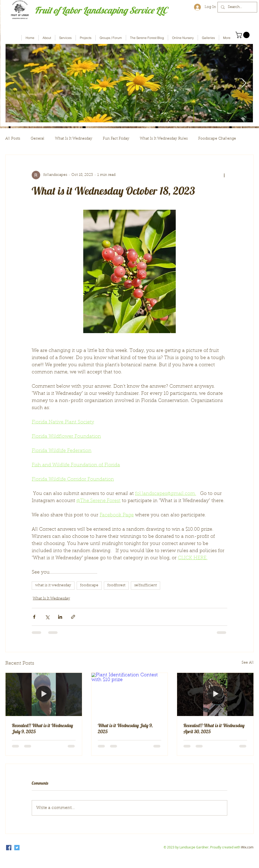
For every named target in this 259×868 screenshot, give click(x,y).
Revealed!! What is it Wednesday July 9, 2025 (42, 728)
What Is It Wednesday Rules (164, 139)
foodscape (89, 585)
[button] (243, 35)
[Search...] (237, 7)
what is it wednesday (53, 585)
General (38, 139)
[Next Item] (244, 83)
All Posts (13, 139)
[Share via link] (73, 617)
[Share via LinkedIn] (60, 617)
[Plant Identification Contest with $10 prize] (130, 694)
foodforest (116, 585)
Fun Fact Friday (116, 139)
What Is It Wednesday (74, 139)
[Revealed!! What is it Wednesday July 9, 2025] (44, 694)
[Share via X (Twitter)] (47, 617)
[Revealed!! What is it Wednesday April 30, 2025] (215, 694)
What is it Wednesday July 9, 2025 (125, 728)
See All (248, 663)
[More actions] (224, 175)
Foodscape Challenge (217, 139)
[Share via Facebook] (34, 617)
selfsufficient (145, 585)
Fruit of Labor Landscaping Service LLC (101, 10)
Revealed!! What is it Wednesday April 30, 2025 (214, 728)
